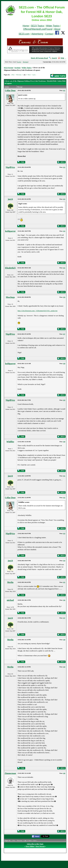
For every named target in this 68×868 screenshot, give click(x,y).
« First (13, 75)
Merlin (10, 582)
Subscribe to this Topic (35, 844)
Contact (49, 34)
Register (26, 62)
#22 (64, 167)
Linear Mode (62, 81)
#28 (64, 363)
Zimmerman (10, 773)
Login (19, 62)
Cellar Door (10, 90)
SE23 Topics (37, 26)
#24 (64, 231)
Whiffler (10, 442)
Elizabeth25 (10, 268)
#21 (64, 90)
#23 (64, 199)
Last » (34, 75)
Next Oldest (30, 846)
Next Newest (40, 846)
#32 (64, 498)
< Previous (18, 75)
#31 (64, 476)
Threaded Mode (52, 81)
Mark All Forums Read (39, 58)
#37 (64, 618)
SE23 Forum (8, 68)
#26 (64, 297)
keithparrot (10, 231)
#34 (64, 561)
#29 (64, 400)
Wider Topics (53, 26)
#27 (64, 334)
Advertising (37, 34)
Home (26, 26)
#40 (64, 773)
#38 (64, 640)
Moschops (10, 297)
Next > (30, 75)
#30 (64, 442)
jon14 (10, 199)
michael (10, 600)
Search (53, 58)
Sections (18, 68)
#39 (64, 667)
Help (61, 58)
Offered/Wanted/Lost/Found (38, 29)
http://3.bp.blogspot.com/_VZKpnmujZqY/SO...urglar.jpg (37, 311)
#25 (64, 268)
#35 (64, 582)
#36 (64, 600)
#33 (64, 533)
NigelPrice (10, 167)
